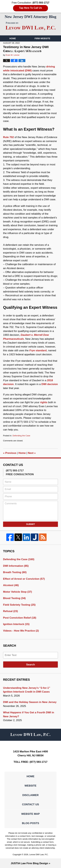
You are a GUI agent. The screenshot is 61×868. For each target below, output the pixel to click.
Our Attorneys (19, 45)
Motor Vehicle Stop (18, 592)
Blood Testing (14, 598)
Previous (10, 453)
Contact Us (30, 804)
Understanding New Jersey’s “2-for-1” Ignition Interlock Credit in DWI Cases (27, 690)
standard (38, 350)
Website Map (31, 814)
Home (13, 38)
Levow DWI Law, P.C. (39, 854)
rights (44, 402)
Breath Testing (15, 572)
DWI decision (50, 384)
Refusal (10, 611)
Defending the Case (21, 436)
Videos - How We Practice (21, 631)
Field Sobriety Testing (19, 605)
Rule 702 (8, 137)
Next (32, 453)
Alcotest (11, 585)
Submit (31, 524)
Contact (16, 57)
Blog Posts (30, 823)
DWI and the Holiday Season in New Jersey (30, 702)
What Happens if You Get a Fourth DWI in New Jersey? (29, 714)
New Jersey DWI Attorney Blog (31, 26)
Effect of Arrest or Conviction (24, 579)
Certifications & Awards (24, 51)
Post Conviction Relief (20, 618)
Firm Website (42, 38)
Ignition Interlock (16, 624)
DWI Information (16, 566)
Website (30, 786)
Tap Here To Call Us (30, 8)
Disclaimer (31, 795)
